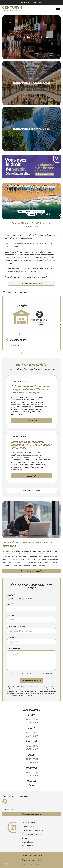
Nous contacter (28, 846)
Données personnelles (31, 860)
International (27, 842)
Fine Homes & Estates (31, 834)
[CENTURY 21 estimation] (31, 167)
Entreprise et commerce (32, 830)
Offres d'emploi (28, 823)
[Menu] (58, 8)
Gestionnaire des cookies (32, 865)
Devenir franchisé (29, 826)
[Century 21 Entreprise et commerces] (13, 9)
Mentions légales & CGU (32, 855)
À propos (26, 838)
